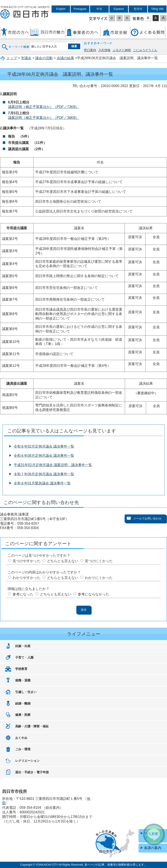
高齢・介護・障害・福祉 (32, 726)
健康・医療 (23, 715)
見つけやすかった (27, 561)
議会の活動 (44, 58)
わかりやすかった (27, 578)
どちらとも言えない (63, 561)
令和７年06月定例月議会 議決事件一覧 (44, 474)
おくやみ (21, 738)
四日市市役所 (25, 12)
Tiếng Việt (157, 9)
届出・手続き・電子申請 (32, 772)
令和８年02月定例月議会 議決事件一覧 (44, 446)
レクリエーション (27, 761)
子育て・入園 (24, 657)
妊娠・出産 (23, 646)
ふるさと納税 (122, 50)
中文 (99, 9)
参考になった (23, 594)
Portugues (80, 9)
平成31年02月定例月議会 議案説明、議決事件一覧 (53, 465)
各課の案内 (153, 848)
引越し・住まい (26, 692)
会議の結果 (65, 58)
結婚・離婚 (23, 703)
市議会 (26, 58)
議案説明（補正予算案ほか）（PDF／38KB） (44, 118)
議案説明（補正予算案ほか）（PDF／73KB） (44, 107)
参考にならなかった (94, 594)
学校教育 (21, 669)
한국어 (138, 9)
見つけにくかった (99, 561)
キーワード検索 (16, 44)
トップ (12, 58)
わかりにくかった (99, 578)
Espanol (119, 9)
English (61, 9)
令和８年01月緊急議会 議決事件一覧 (42, 483)
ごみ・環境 (23, 749)
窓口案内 (90, 50)
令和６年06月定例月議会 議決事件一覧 (44, 456)
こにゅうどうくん (145, 50)
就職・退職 (23, 680)
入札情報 (104, 50)
